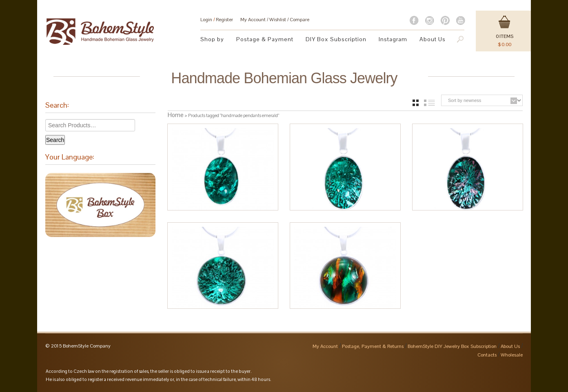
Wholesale (512, 355)
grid (416, 103)
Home (176, 115)
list (429, 103)
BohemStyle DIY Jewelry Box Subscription (452, 346)
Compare (300, 20)
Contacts (487, 355)
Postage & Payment (265, 39)
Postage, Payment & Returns (373, 346)
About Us (433, 39)
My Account (253, 20)
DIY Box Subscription (336, 39)
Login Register (217, 20)
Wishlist (278, 20)
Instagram (393, 39)
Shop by (212, 39)
